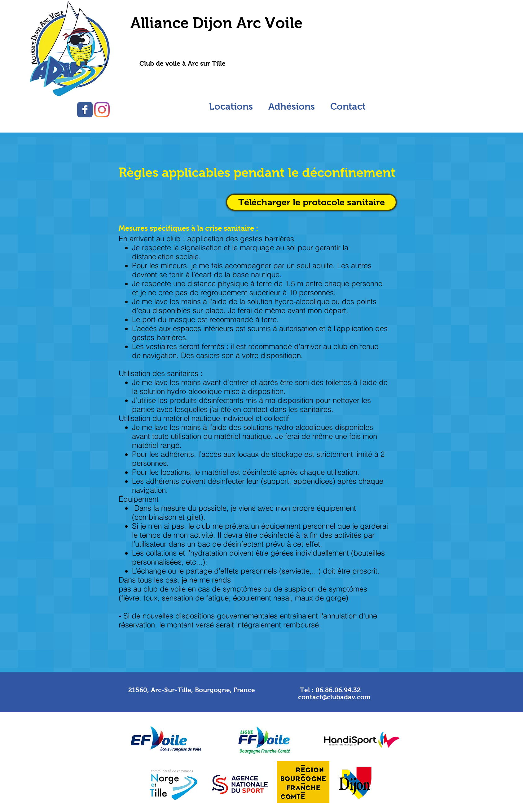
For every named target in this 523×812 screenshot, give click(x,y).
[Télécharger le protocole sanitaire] (311, 202)
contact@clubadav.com (334, 697)
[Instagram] (102, 110)
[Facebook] (85, 110)
